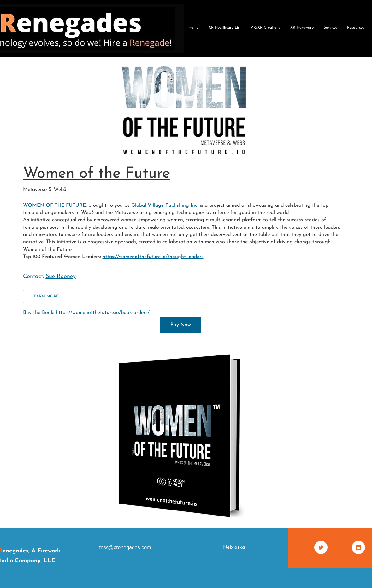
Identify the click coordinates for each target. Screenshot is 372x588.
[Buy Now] (181, 325)
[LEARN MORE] (45, 296)
